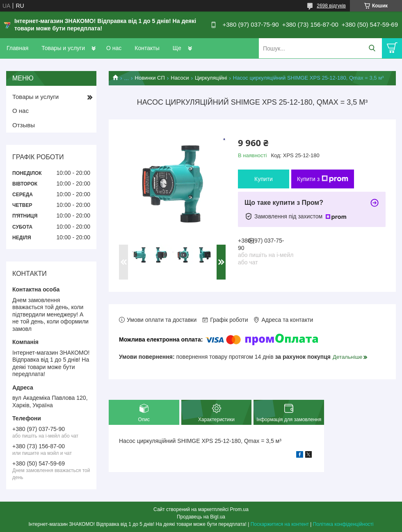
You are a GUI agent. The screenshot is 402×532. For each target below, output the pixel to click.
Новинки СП (150, 78)
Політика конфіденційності (343, 524)
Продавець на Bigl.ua (201, 517)
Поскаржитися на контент (280, 524)
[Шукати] (372, 48)
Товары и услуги (63, 48)
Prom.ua (239, 509)
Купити (264, 179)
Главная (17, 48)
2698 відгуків (331, 6)
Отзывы (24, 125)
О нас (114, 48)
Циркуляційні (211, 78)
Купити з (323, 179)
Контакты (147, 48)
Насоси (180, 78)
